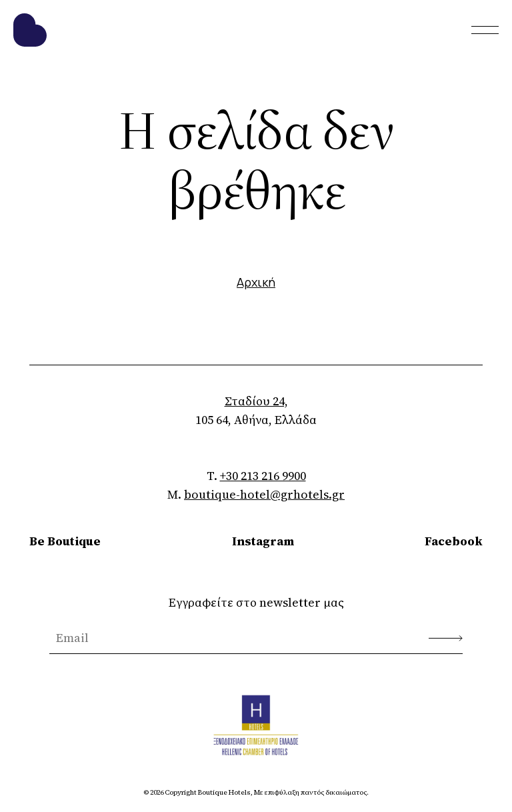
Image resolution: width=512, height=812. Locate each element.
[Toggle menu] (485, 30)
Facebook (454, 541)
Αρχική (256, 282)
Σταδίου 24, (256, 401)
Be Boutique (65, 541)
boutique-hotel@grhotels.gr (264, 494)
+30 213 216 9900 (263, 476)
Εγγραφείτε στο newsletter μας (256, 602)
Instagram (263, 541)
